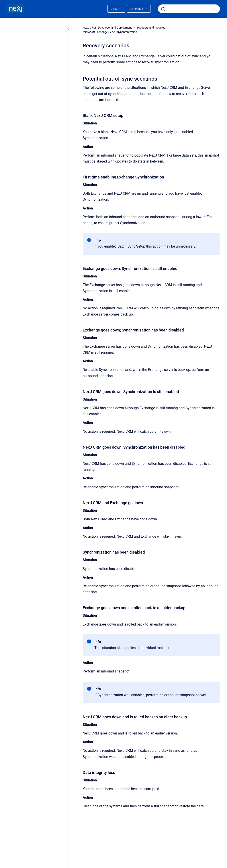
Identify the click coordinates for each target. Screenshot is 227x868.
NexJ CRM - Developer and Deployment (107, 28)
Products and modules (151, 28)
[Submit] (163, 9)
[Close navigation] (68, 29)
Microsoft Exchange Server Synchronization (110, 32)
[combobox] (189, 9)
